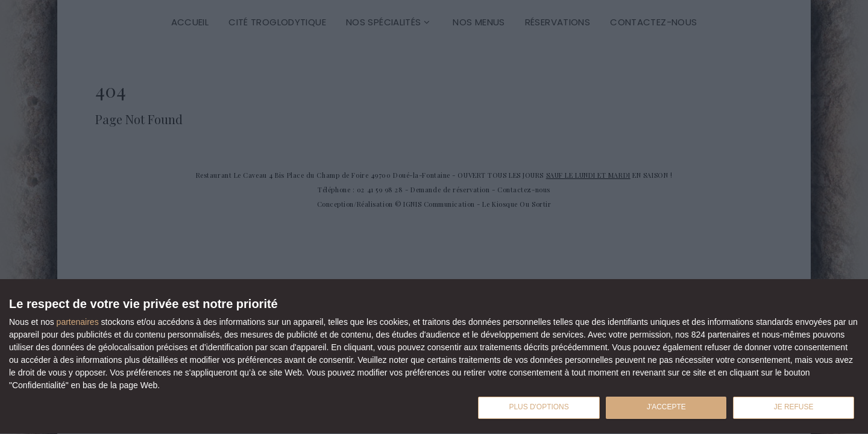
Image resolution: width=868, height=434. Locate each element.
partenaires (78, 319)
